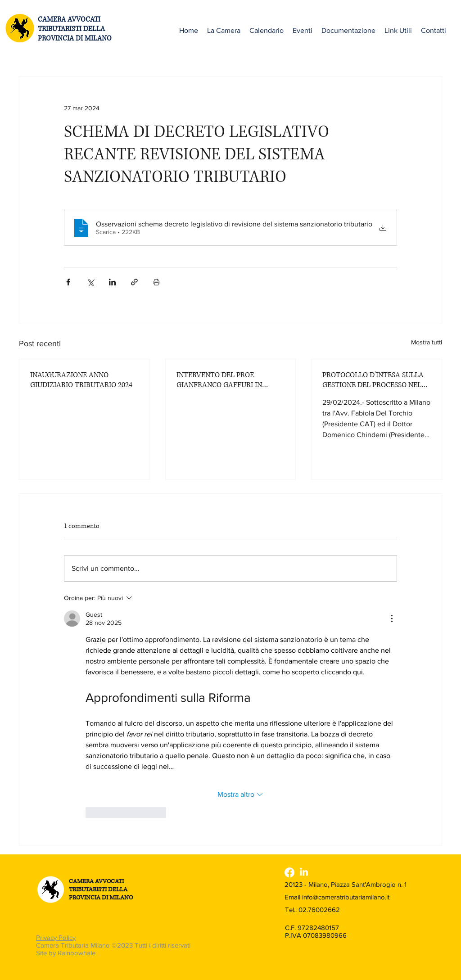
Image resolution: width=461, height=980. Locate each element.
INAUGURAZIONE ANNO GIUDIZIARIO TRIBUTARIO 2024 (81, 380)
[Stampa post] (156, 282)
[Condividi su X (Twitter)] (90, 282)
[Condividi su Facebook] (68, 282)
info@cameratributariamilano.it (346, 897)
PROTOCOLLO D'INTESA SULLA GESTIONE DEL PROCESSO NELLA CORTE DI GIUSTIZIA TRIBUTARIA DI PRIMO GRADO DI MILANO (376, 380)
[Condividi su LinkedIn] (112, 282)
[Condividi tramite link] (134, 282)
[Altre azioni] (392, 619)
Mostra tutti (427, 342)
